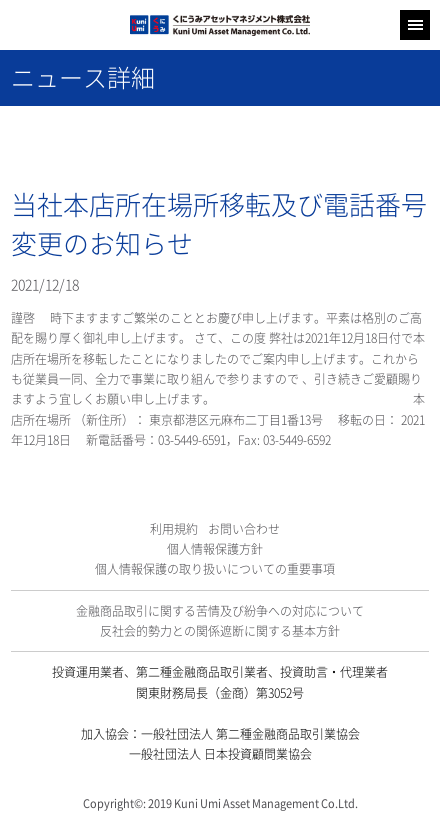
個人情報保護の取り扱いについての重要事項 (215, 569)
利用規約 (174, 529)
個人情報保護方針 (215, 549)
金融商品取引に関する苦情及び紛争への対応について (220, 611)
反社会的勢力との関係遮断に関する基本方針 (220, 631)
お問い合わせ (244, 529)
